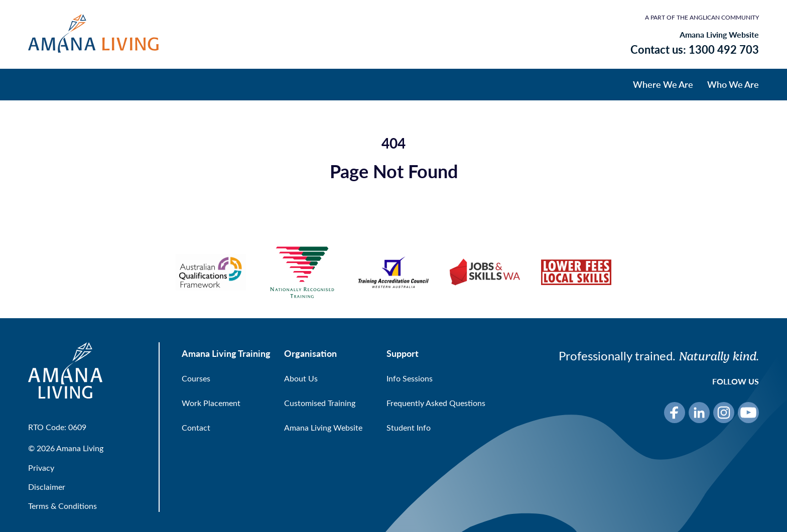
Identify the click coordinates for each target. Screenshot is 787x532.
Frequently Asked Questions (436, 403)
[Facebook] (675, 413)
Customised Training (320, 403)
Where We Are (663, 84)
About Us (301, 378)
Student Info (409, 427)
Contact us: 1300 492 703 (695, 49)
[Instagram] (724, 413)
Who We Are (733, 84)
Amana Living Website (719, 35)
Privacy (41, 468)
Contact (196, 427)
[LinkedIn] (699, 413)
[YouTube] (748, 413)
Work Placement (211, 403)
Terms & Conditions (62, 506)
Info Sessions (410, 378)
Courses (196, 378)
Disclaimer (47, 487)
